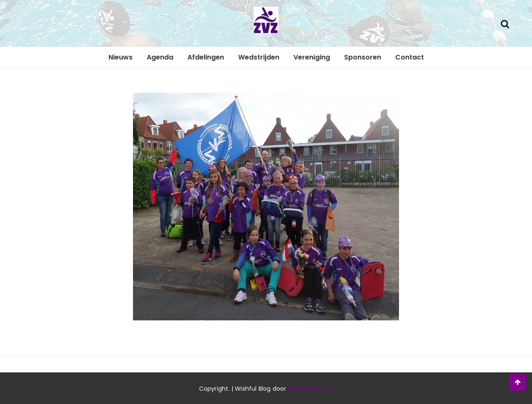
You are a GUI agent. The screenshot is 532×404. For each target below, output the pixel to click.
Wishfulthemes (311, 389)
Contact (410, 57)
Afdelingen (206, 57)
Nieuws (121, 57)
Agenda (160, 57)
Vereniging (312, 57)
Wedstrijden (259, 57)
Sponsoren (363, 57)
